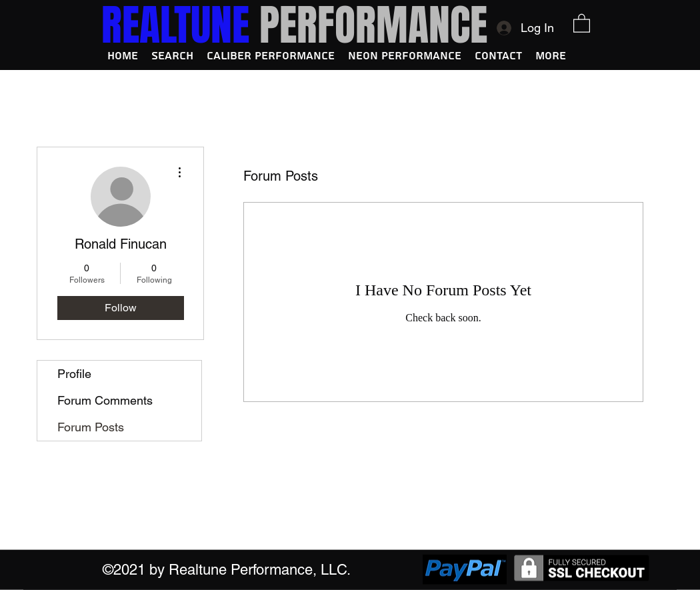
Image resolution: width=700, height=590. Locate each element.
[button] (582, 23)
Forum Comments (105, 400)
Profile (74, 374)
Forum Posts (91, 427)
